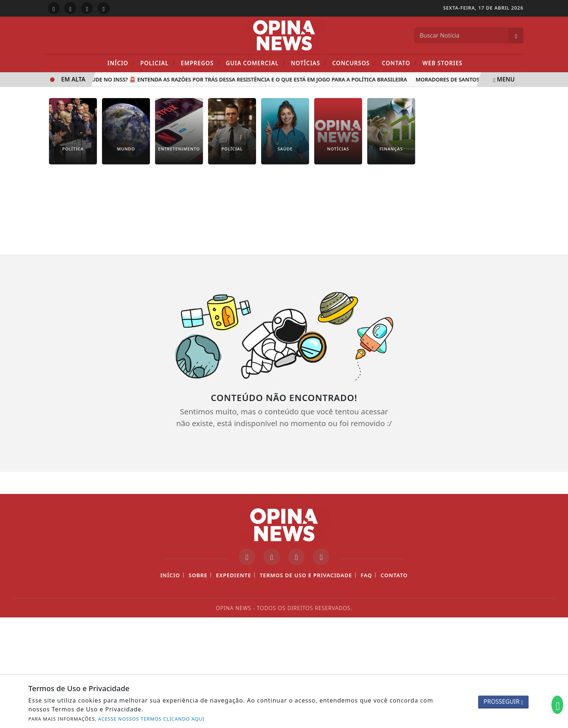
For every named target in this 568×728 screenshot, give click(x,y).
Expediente (234, 575)
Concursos (354, 63)
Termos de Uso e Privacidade (306, 575)
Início (121, 63)
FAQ (366, 575)
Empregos (201, 63)
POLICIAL (158, 63)
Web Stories (443, 63)
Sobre (198, 575)
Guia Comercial (255, 63)
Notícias (308, 63)
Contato (399, 63)
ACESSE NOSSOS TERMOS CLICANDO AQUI (151, 719)
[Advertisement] (284, 215)
